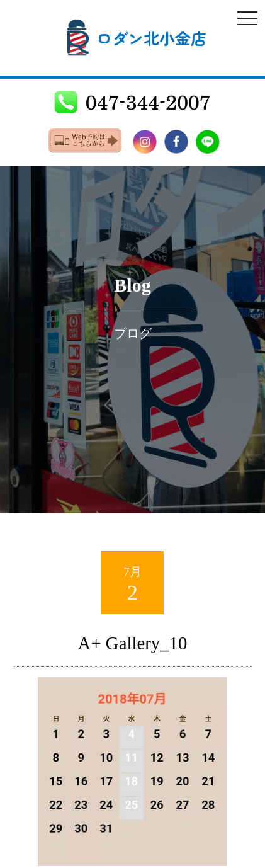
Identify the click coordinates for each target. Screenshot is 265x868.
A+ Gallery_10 (133, 643)
